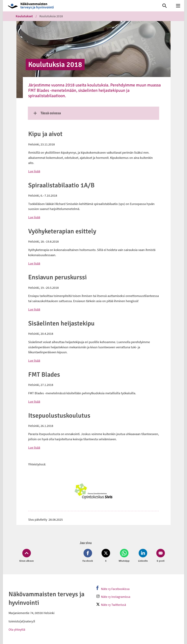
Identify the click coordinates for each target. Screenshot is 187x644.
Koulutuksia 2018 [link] (51, 16)
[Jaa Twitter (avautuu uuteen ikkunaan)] (106, 556)
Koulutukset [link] (24, 16)
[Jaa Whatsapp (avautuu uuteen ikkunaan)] (124, 556)
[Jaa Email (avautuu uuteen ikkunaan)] (160, 556)
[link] (79, 6)
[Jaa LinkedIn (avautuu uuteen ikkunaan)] (143, 556)
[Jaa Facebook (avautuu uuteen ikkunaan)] (88, 556)
